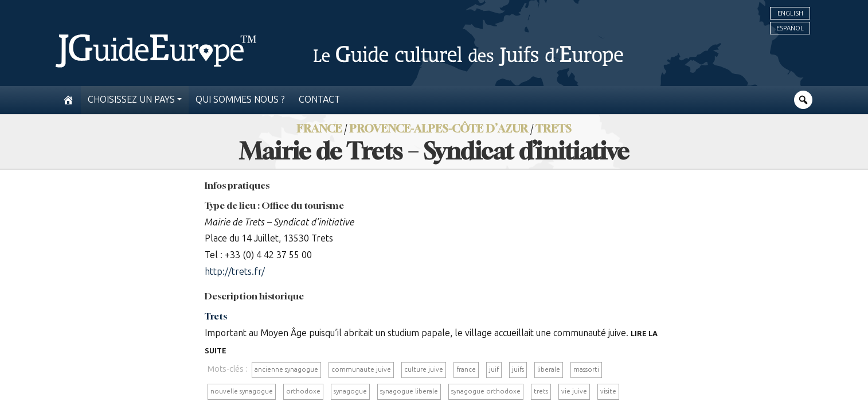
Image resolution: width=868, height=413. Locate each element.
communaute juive (361, 369)
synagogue (350, 391)
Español (790, 28)
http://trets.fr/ (235, 272)
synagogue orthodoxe (486, 391)
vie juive (574, 391)
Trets (554, 128)
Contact (319, 100)
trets (541, 391)
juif (494, 369)
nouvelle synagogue (242, 391)
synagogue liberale (409, 391)
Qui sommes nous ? (240, 100)
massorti (586, 369)
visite (608, 391)
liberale (549, 369)
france (466, 369)
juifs (518, 369)
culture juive (424, 369)
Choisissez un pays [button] (131, 100)
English (790, 13)
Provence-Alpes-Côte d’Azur (439, 128)
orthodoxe (303, 391)
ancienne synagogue (286, 369)
